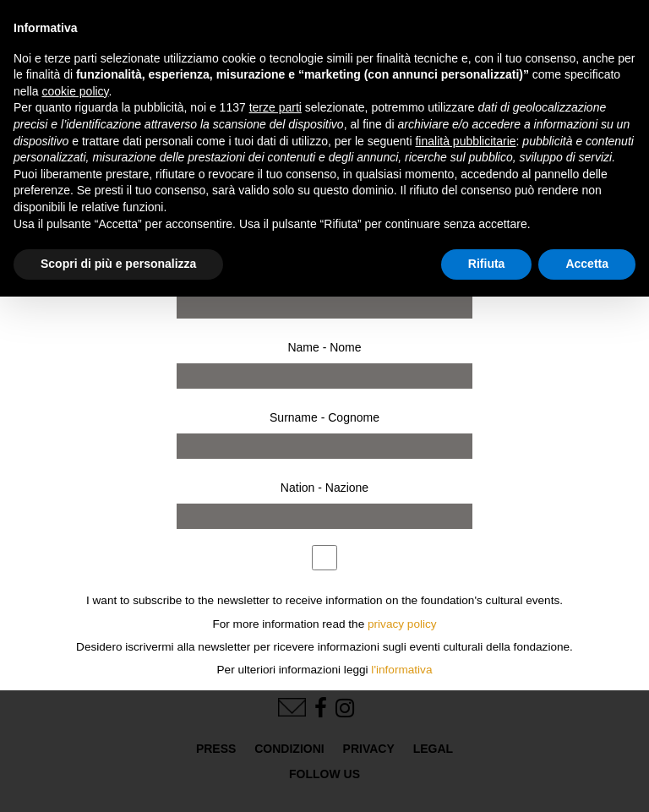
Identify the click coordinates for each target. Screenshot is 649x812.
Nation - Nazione (324, 488)
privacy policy (402, 624)
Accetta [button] (587, 264)
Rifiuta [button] (487, 264)
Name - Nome (324, 347)
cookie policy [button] (75, 91)
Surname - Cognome (324, 417)
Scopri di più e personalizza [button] (118, 264)
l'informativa (401, 670)
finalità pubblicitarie (465, 141)
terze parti (275, 107)
